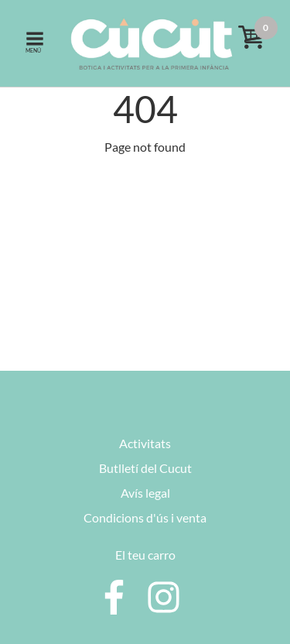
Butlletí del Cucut (145, 468)
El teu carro (145, 555)
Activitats (145, 443)
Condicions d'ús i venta (145, 517)
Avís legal (145, 493)
